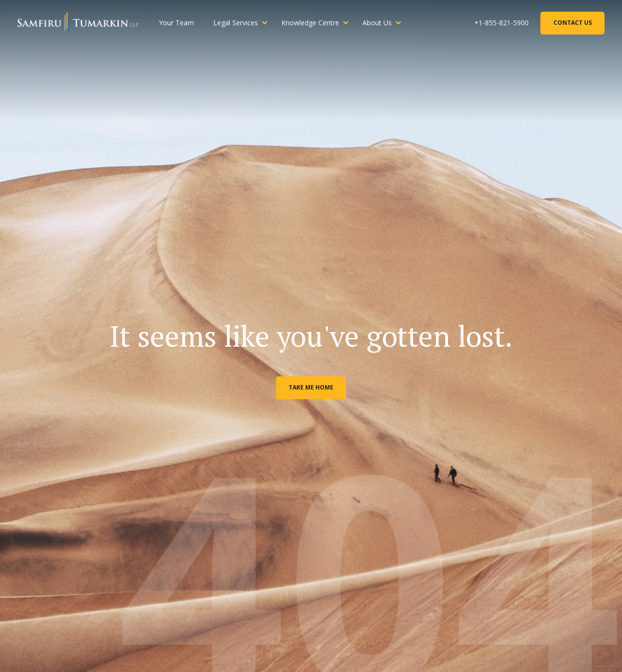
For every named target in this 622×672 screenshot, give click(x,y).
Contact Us (573, 23)
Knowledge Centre (310, 23)
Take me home (311, 387)
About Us (377, 23)
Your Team (176, 23)
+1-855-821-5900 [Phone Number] (501, 23)
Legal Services (236, 23)
